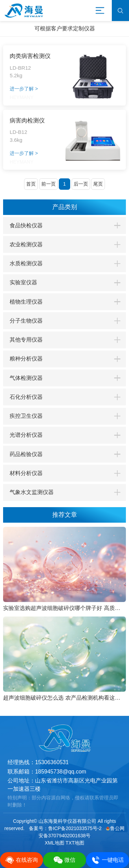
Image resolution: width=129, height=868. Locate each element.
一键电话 (107, 860)
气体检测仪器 (26, 378)
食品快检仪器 (26, 225)
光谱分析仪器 (26, 435)
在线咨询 (21, 860)
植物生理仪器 (26, 302)
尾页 (98, 184)
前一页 (49, 184)
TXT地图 (75, 843)
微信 (64, 860)
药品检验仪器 (26, 454)
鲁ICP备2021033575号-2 (75, 828)
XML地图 (55, 843)
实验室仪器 (23, 282)
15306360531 (52, 762)
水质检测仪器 (26, 263)
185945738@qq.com (61, 772)
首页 (31, 184)
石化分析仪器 (26, 397)
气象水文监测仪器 (32, 492)
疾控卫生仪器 (26, 416)
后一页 (81, 184)
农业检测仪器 (26, 244)
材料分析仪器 (26, 473)
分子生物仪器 (26, 321)
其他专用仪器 (26, 340)
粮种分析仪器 (26, 359)
